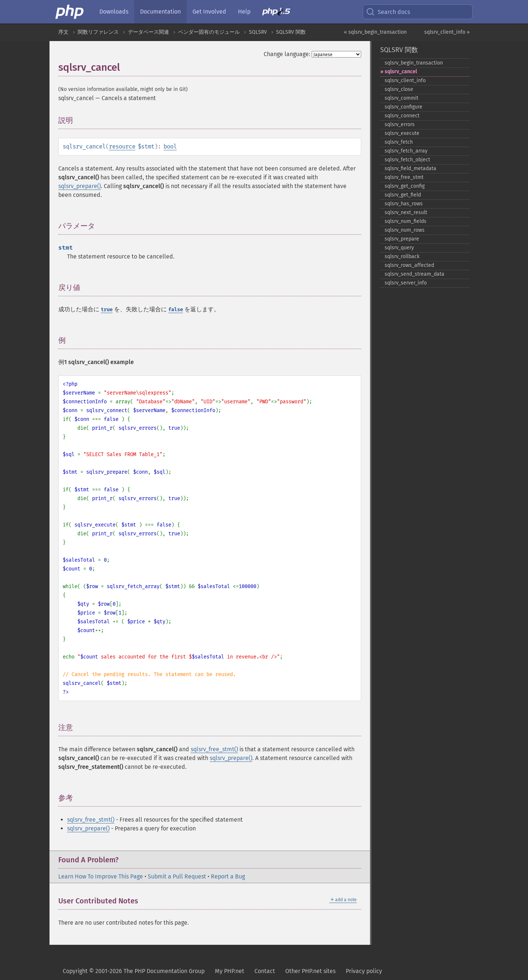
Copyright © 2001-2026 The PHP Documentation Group (134, 971)
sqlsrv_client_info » (447, 32)
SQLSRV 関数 (291, 32)
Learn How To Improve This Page (101, 876)
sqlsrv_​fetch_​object (407, 160)
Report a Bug (228, 876)
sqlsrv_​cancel (401, 72)
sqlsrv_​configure (404, 107)
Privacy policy (364, 971)
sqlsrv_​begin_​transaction (414, 63)
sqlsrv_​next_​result (406, 212)
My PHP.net (230, 971)
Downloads (114, 12)
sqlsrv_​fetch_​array (406, 151)
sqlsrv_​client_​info (405, 80)
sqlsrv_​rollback (402, 256)
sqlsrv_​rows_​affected (409, 265)
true (107, 310)
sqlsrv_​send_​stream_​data (415, 274)
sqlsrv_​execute (402, 133)
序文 (63, 32)
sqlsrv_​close (399, 89)
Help (244, 12)
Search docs (388, 12)
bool (170, 146)
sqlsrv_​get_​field (403, 195)
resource (122, 146)
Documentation (160, 12)
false (176, 310)
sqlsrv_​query (399, 248)
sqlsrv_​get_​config (405, 186)
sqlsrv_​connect (402, 116)
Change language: (287, 54)
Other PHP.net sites (310, 971)
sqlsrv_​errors (400, 124)
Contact (265, 971)
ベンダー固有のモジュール (209, 32)
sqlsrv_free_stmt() (214, 749)
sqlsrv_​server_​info (406, 283)
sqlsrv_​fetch (399, 142)
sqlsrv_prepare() (80, 186)
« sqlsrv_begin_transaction (375, 32)
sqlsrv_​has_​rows (404, 204)
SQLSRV (258, 32)
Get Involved (209, 12)
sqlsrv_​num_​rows (405, 230)
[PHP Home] (70, 12)
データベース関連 (148, 32)
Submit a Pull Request (177, 876)
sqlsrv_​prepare (402, 239)
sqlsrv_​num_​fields (406, 221)
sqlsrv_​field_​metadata (410, 168)
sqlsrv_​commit (401, 98)
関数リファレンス (98, 32)
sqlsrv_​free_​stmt (404, 177)
